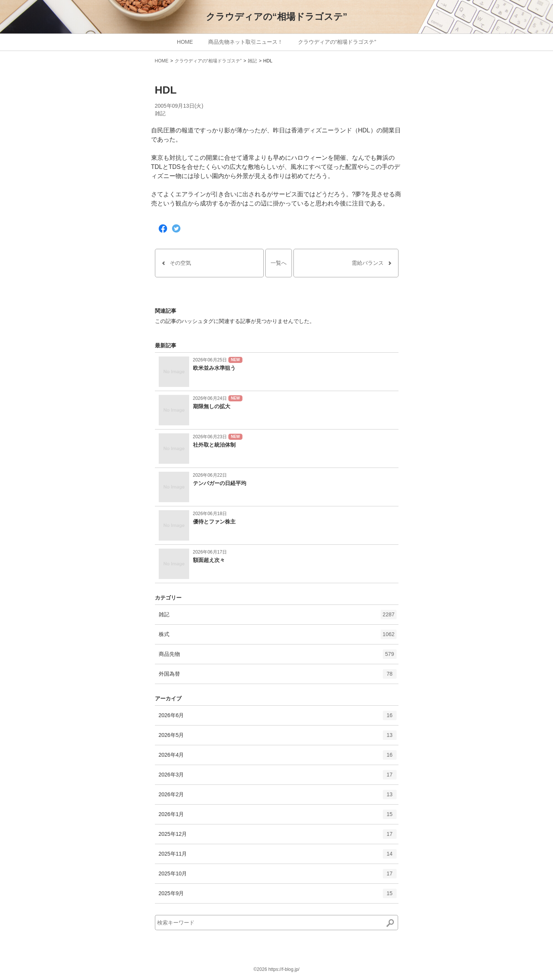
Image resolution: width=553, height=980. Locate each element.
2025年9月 (278, 896)
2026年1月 (278, 817)
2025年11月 (278, 856)
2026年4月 (278, 757)
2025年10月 (278, 876)
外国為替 (278, 676)
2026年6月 (278, 718)
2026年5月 (278, 738)
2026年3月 (278, 777)
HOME (185, 42)
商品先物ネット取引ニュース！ (245, 42)
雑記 (252, 61)
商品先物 (278, 657)
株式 (278, 637)
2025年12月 (278, 837)
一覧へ (279, 263)
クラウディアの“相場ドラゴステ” (277, 17)
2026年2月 (278, 797)
